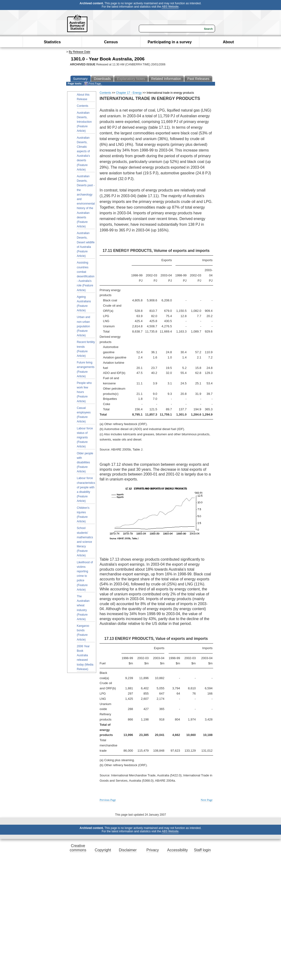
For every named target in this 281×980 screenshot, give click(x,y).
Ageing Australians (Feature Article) (84, 304)
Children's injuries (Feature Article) (83, 515)
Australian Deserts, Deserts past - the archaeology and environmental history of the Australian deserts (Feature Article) (86, 201)
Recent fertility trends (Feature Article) (86, 349)
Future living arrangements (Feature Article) (86, 369)
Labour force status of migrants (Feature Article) (85, 438)
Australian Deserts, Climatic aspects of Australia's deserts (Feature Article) (83, 154)
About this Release (83, 97)
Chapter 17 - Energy (129, 93)
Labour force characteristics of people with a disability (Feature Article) (86, 490)
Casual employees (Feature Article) (84, 415)
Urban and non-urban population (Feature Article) (84, 326)
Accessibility (178, 850)
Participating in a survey (170, 42)
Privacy (153, 850)
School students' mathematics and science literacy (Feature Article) (85, 542)
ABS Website (170, 7)
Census (111, 42)
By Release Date (80, 52)
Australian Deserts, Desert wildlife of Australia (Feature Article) (86, 245)
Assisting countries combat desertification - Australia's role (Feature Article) (86, 276)
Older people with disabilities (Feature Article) (85, 463)
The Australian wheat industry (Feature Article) (83, 608)
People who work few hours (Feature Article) (84, 392)
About (228, 42)
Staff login (202, 850)
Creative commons (78, 848)
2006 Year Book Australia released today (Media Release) (85, 658)
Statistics (52, 42)
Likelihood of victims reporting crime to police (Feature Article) (85, 576)
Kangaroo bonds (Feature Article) (83, 633)
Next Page (207, 800)
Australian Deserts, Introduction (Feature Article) (84, 122)
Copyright (103, 850)
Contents (83, 106)
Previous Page (108, 800)
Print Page (93, 84)
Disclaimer (128, 850)
